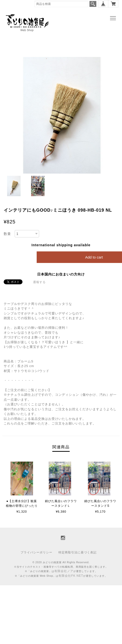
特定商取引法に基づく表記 (78, 552)
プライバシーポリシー (36, 552)
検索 (93, 4)
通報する (39, 282)
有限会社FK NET (71, 576)
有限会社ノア (64, 571)
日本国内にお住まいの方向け (61, 274)
